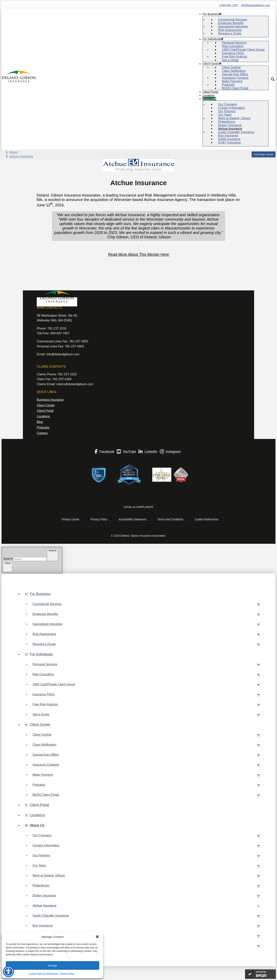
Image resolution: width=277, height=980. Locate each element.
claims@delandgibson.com (75, 384)
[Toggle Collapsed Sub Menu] (142, 594)
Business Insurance (50, 400)
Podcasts (43, 427)
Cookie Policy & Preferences (43, 974)
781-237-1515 (57, 328)
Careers (42, 433)
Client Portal (45, 411)
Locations (43, 416)
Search (8, 559)
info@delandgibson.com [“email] (256, 5)
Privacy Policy (67, 974)
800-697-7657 (60, 333)
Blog (40, 422)
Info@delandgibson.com (63, 354)
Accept (53, 965)
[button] (97, 937)
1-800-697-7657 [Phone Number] (229, 5)
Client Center (46, 405)
